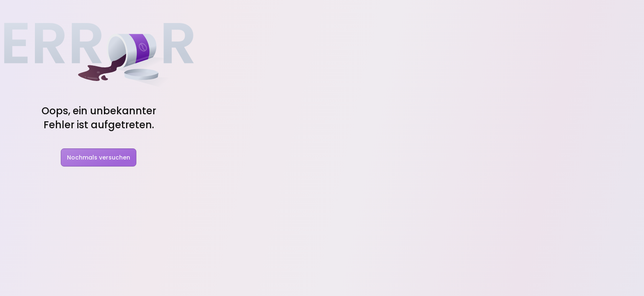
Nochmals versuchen (99, 157)
